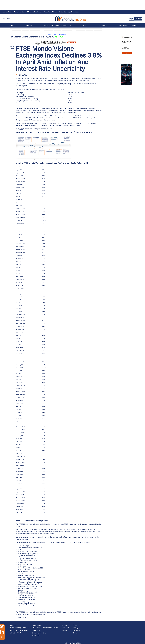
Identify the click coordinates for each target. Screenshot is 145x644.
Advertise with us (50, 12)
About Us (13, 625)
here (21, 129)
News (85, 25)
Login (131, 19)
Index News (36, 630)
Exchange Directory (39, 633)
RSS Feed (66, 628)
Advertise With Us (16, 633)
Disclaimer (76, 630)
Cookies (76, 633)
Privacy (75, 628)
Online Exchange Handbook (69, 12)
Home (11, 25)
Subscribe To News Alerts (19, 630)
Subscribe (138, 19)
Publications (103, 25)
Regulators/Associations (128, 25)
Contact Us (66, 625)
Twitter (65, 630)
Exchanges (29, 25)
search (9, 19)
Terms (75, 625)
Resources (36, 636)
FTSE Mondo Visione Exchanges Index (58, 25)
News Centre (37, 625)
